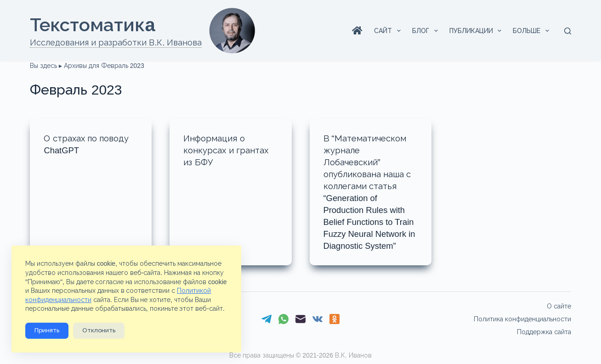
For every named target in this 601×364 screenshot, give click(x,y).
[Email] (300, 319)
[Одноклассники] (335, 319)
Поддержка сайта (544, 332)
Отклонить (99, 331)
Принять (47, 331)
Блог (427, 31)
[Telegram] (266, 319)
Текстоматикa (92, 25)
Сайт (389, 31)
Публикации (477, 31)
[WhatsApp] (283, 319)
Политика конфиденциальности (522, 319)
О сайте (559, 306)
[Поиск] (568, 31)
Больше (533, 31)
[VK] (318, 319)
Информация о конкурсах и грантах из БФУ (229, 150)
